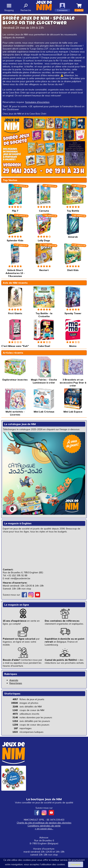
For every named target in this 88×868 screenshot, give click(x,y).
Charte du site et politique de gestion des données (44, 823)
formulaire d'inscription (37, 102)
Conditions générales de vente (44, 826)
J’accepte (76, 864)
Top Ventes (10, 180)
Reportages (16, 683)
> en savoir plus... (44, 829)
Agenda (14, 680)
